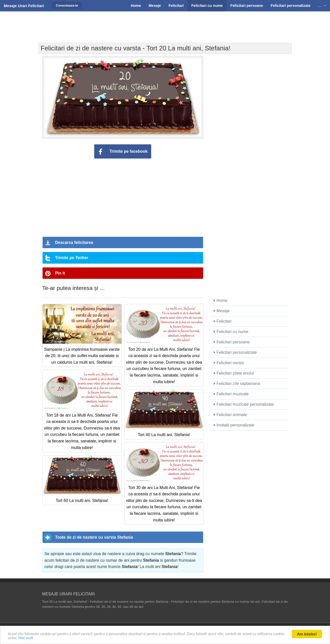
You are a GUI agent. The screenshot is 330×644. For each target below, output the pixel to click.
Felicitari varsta (229, 363)
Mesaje (222, 311)
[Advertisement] (165, 24)
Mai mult (57, 638)
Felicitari (223, 321)
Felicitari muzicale (231, 394)
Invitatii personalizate (234, 425)
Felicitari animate (230, 415)
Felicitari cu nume (231, 332)
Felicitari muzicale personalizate (244, 404)
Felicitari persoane (232, 342)
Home (220, 300)
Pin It (60, 273)
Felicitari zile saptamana (237, 384)
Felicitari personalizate (235, 352)
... (320, 6)
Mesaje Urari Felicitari (24, 6)
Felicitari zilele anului (234, 373)
